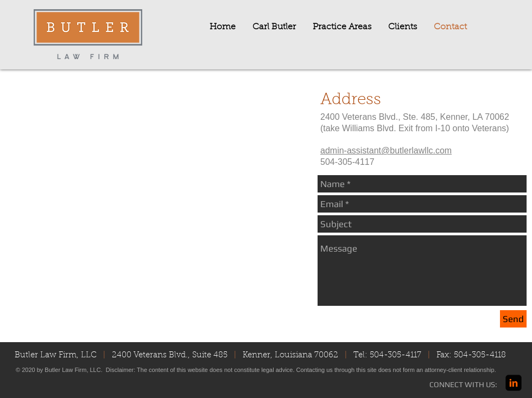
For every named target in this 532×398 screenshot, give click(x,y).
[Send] (513, 319)
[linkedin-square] (514, 383)
